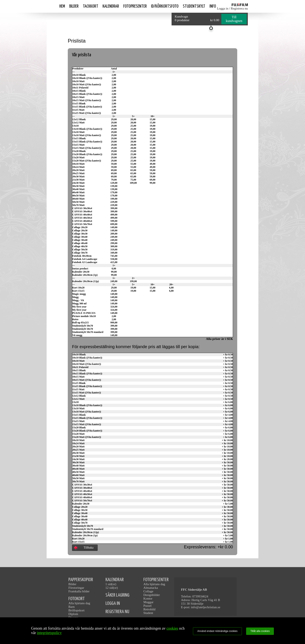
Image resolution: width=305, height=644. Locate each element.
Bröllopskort (76, 610)
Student (148, 613)
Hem (62, 6)
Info (213, 6)
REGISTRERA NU (117, 612)
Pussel (147, 606)
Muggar (148, 602)
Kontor (148, 598)
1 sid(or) (111, 584)
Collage (148, 591)
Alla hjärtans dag (79, 603)
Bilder (74, 6)
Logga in (223, 8)
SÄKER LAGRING (117, 595)
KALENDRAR (115, 580)
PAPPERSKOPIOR (81, 580)
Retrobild (149, 609)
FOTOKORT (77, 599)
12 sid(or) (112, 588)
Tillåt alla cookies (260, 631)
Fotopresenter (135, 6)
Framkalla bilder (79, 591)
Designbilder (152, 595)
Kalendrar (111, 6)
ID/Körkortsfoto (165, 6)
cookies (172, 628)
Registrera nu (239, 8)
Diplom (73, 614)
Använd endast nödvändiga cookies (217, 631)
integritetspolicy (49, 633)
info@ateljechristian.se (206, 607)
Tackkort (91, 6)
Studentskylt (194, 6)
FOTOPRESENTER (156, 580)
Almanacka (151, 588)
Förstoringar (76, 588)
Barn (71, 607)
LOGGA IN (113, 603)
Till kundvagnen (234, 19)
